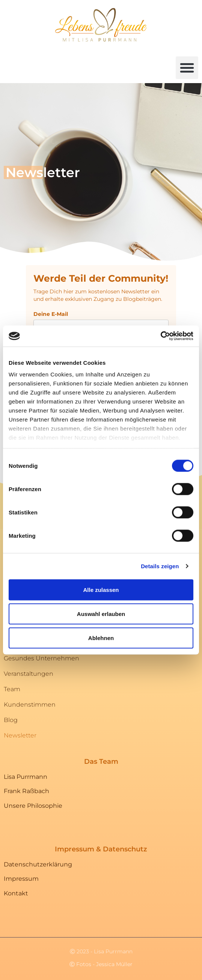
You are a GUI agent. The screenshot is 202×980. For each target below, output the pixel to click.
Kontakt (16, 893)
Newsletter (20, 735)
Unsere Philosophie (33, 806)
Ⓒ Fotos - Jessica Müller (101, 964)
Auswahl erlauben (101, 614)
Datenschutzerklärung (38, 864)
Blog (11, 720)
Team (12, 689)
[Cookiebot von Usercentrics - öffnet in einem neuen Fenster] (161, 336)
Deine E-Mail (51, 314)
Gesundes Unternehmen (41, 658)
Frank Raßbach (26, 791)
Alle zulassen (101, 589)
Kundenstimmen (30, 705)
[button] (187, 68)
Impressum (21, 879)
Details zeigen (160, 566)
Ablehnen (101, 638)
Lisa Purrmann (26, 777)
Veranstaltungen (29, 674)
